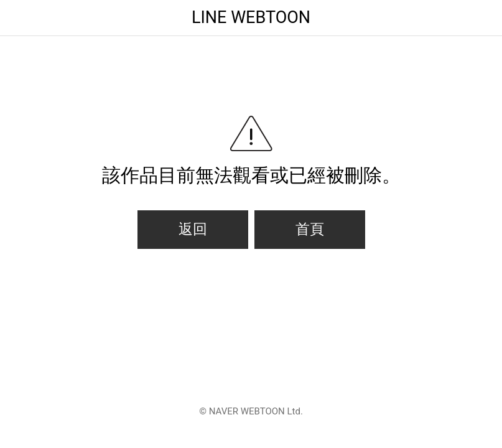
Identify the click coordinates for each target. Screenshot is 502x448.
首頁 (310, 229)
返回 (193, 229)
